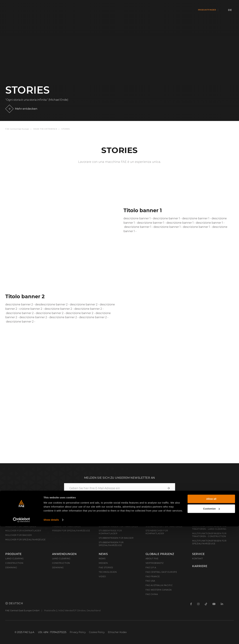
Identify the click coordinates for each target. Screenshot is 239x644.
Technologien (108, 572)
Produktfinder (207, 10)
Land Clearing (61, 559)
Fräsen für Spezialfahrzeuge (71, 531)
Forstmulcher (17, 522)
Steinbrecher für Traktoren (164, 526)
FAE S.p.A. (151, 567)
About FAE (152, 559)
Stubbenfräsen (112, 522)
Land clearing (15, 559)
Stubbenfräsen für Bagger (116, 538)
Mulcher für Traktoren (21, 526)
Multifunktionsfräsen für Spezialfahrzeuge (209, 542)
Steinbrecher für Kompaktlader (157, 532)
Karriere (200, 566)
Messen (103, 563)
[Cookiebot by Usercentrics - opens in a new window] (21, 638)
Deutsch (14, 603)
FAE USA (150, 581)
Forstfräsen (63, 522)
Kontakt (198, 559)
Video (102, 576)
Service (199, 554)
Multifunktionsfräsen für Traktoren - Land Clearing (209, 528)
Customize (211, 626)
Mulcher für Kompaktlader (23, 531)
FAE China (152, 594)
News (103, 554)
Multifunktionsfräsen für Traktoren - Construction (209, 535)
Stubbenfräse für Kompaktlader (110, 532)
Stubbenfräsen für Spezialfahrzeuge (111, 544)
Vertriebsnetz (155, 563)
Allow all (211, 617)
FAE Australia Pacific (159, 585)
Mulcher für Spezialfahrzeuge (25, 540)
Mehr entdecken (26, 109)
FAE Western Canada (159, 590)
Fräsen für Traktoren (66, 526)
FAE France (153, 576)
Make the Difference (45, 129)
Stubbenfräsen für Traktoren (118, 526)
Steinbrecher (157, 522)
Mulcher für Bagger (19, 535)
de (230, 10)
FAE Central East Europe (17, 129)
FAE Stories (106, 567)
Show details (51, 637)
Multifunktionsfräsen (211, 522)
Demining (11, 567)
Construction (14, 563)
